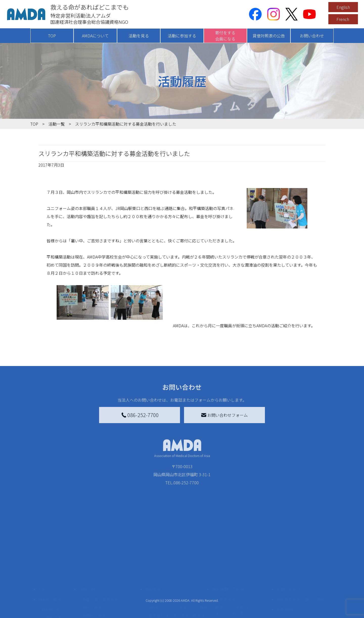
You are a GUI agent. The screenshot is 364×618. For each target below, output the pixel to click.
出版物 (48, 597)
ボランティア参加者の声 (104, 607)
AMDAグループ (55, 573)
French (343, 19)
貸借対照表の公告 (269, 36)
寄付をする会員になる (225, 36)
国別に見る (92, 571)
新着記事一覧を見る (100, 563)
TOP (52, 36)
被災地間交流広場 (228, 553)
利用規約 (285, 573)
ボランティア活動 (98, 599)
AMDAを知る (50, 563)
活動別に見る (94, 579)
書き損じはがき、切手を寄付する (177, 582)
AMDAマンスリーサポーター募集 (178, 571)
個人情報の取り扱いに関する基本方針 (301, 586)
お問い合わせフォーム (224, 415)
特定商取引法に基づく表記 (301, 563)
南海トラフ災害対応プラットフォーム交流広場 (243, 574)
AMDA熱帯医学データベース (57, 608)
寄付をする (155, 553)
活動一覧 (57, 124)
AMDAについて (95, 36)
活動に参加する (182, 36)
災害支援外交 (227, 563)
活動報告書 (52, 581)
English (343, 7)
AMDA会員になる (164, 563)
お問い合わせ (312, 36)
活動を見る (139, 36)
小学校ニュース (55, 589)
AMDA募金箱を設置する (170, 593)
